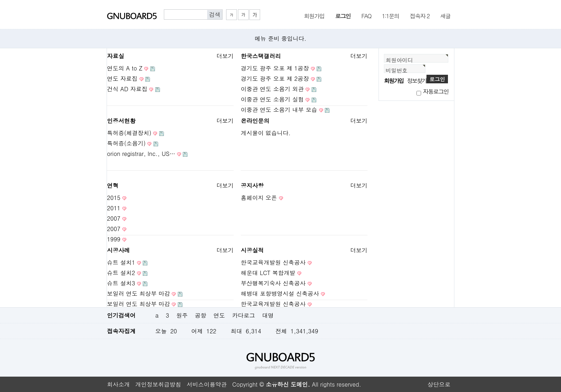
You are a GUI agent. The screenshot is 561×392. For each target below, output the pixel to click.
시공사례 (118, 250)
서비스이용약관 (207, 384)
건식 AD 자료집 (127, 89)
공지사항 (252, 185)
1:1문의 (390, 16)
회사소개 (118, 384)
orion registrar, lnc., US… (141, 154)
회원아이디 (399, 60)
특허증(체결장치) (129, 133)
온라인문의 (255, 121)
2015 (114, 198)
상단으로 (439, 384)
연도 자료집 (122, 79)
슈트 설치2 (121, 273)
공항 (201, 315)
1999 (114, 239)
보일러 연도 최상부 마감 (138, 293)
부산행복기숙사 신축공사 (273, 283)
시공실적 (252, 250)
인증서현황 (121, 121)
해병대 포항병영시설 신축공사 (280, 293)
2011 (114, 208)
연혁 (113, 185)
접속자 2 (420, 16)
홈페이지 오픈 (259, 198)
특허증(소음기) (126, 143)
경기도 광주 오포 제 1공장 (275, 68)
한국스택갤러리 (261, 56)
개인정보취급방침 (158, 384)
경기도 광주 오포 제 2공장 (275, 79)
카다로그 (244, 315)
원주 (182, 315)
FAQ (366, 16)
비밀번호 (397, 70)
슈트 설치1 (121, 262)
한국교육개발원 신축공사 (273, 262)
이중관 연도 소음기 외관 (272, 89)
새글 (445, 16)
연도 (219, 315)
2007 (114, 218)
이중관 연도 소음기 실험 (272, 99)
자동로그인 (436, 91)
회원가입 (314, 16)
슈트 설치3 (121, 283)
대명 (268, 315)
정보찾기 (417, 81)
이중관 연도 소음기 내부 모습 (279, 110)
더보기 (225, 56)
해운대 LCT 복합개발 (268, 273)
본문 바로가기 (0, 0)
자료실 (116, 56)
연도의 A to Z (125, 68)
